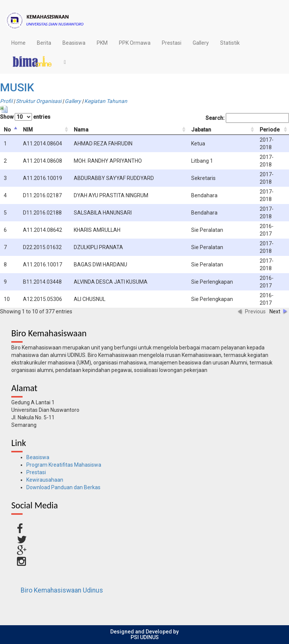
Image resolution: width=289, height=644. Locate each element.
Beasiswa (74, 43)
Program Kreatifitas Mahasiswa (64, 465)
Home (18, 43)
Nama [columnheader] (81, 130)
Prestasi (172, 43)
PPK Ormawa (135, 43)
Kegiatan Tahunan (106, 101)
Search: (247, 118)
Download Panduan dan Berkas (63, 487)
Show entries (25, 117)
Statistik (230, 43)
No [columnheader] (7, 130)
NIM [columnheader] (28, 130)
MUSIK (17, 87)
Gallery (201, 43)
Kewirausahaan (45, 480)
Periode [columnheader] (270, 130)
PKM (102, 43)
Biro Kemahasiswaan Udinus (62, 590)
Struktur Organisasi (39, 101)
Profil (6, 101)
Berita (44, 43)
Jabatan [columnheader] (201, 130)
